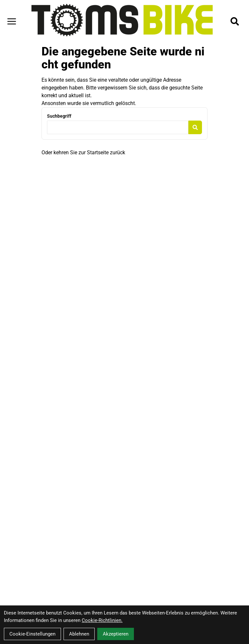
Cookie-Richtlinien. (102, 620)
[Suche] (235, 21)
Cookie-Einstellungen (32, 634)
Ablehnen (79, 634)
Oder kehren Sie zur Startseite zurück (83, 152)
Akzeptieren (116, 634)
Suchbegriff (59, 116)
